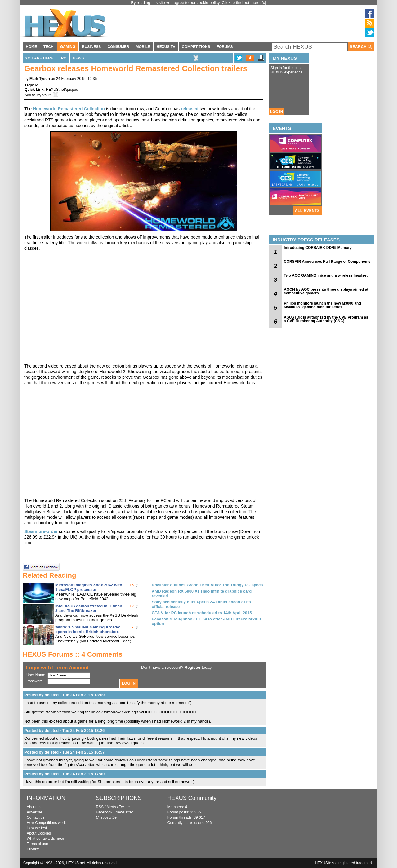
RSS (100, 807)
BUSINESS (91, 47)
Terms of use (37, 844)
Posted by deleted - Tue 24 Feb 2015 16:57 (64, 752)
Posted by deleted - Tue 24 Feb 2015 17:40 (64, 774)
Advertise (34, 812)
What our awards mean (46, 839)
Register (193, 667)
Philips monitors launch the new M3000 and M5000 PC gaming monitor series (322, 305)
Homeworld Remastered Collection (69, 109)
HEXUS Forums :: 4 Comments (73, 654)
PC (64, 58)
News (78, 58)
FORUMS (225, 47)
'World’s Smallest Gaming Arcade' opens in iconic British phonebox (88, 629)
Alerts (111, 807)
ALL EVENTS (307, 211)
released (190, 109)
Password (35, 681)
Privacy (33, 849)
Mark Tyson (40, 79)
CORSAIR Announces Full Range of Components (327, 262)
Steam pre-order (41, 531)
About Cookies (39, 833)
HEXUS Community (192, 798)
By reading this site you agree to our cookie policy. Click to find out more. (196, 3)
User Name (36, 675)
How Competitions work (46, 823)
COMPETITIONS (196, 47)
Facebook (104, 812)
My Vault (43, 95)
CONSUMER (118, 47)
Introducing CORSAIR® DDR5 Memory (318, 248)
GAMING (68, 47)
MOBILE (143, 47)
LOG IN (277, 112)
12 (132, 606)
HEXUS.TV (166, 47)
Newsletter (124, 812)
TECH (49, 47)
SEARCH (361, 47)
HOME (31, 47)
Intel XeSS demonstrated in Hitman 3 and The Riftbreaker (89, 608)
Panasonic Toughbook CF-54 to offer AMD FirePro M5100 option (206, 621)
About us (34, 807)
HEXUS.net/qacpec (62, 90)
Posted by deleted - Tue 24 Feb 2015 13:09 (64, 695)
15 (132, 585)
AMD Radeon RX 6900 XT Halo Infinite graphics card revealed (202, 593)
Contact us (36, 817)
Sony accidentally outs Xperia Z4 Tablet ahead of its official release (201, 604)
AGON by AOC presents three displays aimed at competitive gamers (326, 291)
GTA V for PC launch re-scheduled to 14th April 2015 (202, 613)
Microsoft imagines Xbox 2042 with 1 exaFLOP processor (89, 587)
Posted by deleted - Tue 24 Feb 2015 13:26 (64, 731)
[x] (264, 3)
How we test (37, 828)
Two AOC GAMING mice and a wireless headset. (326, 275)
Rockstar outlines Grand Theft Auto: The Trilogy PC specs (207, 585)
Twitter (125, 807)
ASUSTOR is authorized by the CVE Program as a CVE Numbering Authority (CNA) (326, 319)
